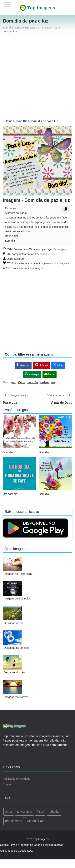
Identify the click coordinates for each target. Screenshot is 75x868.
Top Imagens (60, 249)
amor (9, 812)
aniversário (24, 812)
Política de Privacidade (17, 779)
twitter (58, 365)
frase (40, 812)
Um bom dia (10, 494)
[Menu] (7, 3)
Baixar (50, 374)
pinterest (41, 365)
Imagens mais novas (16, 697)
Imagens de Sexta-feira (18, 574)
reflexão (54, 812)
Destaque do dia (14, 623)
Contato (8, 784)
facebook (23, 365)
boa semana (14, 821)
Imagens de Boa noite (17, 598)
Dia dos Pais (36, 821)
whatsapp (32, 374)
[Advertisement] (36, 76)
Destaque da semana (17, 648)
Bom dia (8, 452)
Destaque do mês (14, 672)
